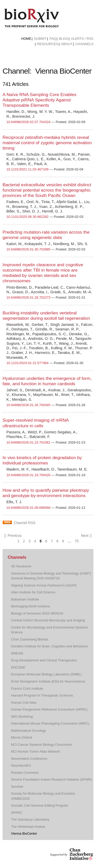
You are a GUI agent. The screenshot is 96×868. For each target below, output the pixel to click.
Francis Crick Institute (27, 689)
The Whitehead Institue (28, 827)
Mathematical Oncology (28, 731)
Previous (13, 536)
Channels (84, 44)
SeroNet (17, 787)
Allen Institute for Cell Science (33, 592)
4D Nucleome (21, 566)
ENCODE (18, 667)
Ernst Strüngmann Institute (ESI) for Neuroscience (48, 681)
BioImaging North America (30, 606)
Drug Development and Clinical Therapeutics (44, 660)
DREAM (17, 653)
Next (86, 536)
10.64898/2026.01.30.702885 (28, 249)
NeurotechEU (21, 765)
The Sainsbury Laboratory (30, 819)
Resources (48, 44)
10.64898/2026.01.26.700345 (28, 405)
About (67, 44)
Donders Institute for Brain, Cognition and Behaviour (50, 646)
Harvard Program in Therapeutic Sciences (42, 695)
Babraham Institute (25, 599)
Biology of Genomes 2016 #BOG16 (37, 613)
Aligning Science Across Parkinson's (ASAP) (44, 585)
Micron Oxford (22, 737)
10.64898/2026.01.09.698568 (28, 508)
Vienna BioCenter (24, 833)
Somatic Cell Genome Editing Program (40, 805)
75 (77, 541)
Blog (63, 39)
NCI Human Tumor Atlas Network (36, 751)
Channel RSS (25, 523)
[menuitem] (26, 39)
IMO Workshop (22, 717)
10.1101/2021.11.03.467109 (28, 169)
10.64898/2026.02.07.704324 (28, 122)
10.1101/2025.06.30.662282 (28, 217)
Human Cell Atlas (24, 703)
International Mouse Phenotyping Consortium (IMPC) (50, 723)
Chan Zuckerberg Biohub (30, 639)
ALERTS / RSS (82, 39)
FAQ (53, 39)
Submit (40, 39)
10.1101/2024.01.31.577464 (28, 363)
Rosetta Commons (25, 773)
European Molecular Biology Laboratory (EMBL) (46, 674)
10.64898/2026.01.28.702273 (28, 297)
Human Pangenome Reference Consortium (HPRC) (49, 709)
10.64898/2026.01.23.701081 (28, 442)
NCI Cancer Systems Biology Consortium (41, 745)
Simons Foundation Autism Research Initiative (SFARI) (51, 779)
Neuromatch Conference (29, 759)
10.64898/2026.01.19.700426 (28, 475)
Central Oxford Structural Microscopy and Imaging (48, 620)
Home (26, 39)
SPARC (17, 813)
